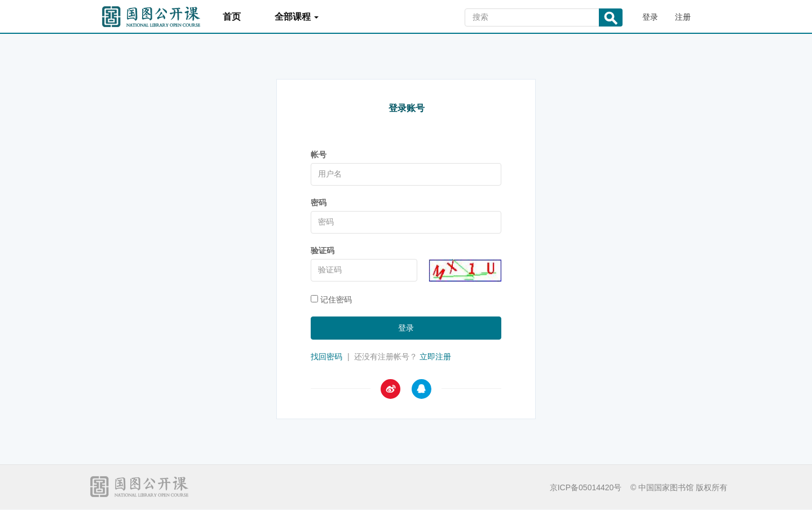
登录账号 (407, 108)
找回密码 (326, 357)
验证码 (323, 250)
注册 (683, 17)
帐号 (319, 155)
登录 (650, 17)
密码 (319, 203)
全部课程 (297, 17)
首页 (232, 17)
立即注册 (435, 357)
